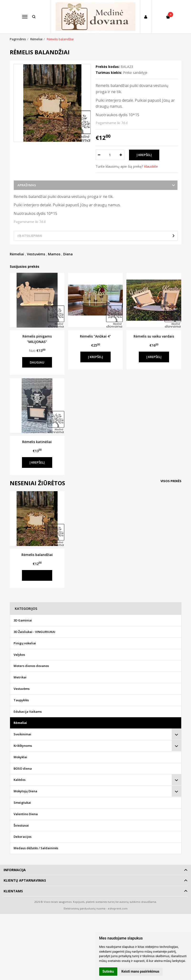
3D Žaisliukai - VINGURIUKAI (34, 632)
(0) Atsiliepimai (30, 236)
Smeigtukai (22, 803)
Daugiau (37, 362)
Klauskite (151, 166)
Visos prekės (171, 481)
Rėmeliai (17, 254)
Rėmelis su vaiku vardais (154, 336)
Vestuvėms (36, 254)
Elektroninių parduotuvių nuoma (85, 908)
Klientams (13, 891)
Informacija (15, 870)
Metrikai (20, 677)
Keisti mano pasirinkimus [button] (140, 971)
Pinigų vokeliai (25, 643)
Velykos (19, 655)
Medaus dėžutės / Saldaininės (36, 848)
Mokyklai (20, 757)
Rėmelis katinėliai (37, 442)
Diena (68, 254)
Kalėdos (20, 780)
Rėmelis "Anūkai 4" (95, 336)
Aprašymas (27, 185)
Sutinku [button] (108, 971)
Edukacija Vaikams (28, 712)
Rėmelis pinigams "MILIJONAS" (37, 339)
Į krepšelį (95, 357)
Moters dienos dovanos (31, 666)
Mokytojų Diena (25, 791)
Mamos (54, 254)
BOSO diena (23, 768)
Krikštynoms (23, 746)
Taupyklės (21, 700)
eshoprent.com (118, 908)
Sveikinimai (22, 734)
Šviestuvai (21, 825)
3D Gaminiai (23, 620)
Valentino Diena (26, 814)
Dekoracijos (23, 837)
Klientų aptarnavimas (25, 880)
